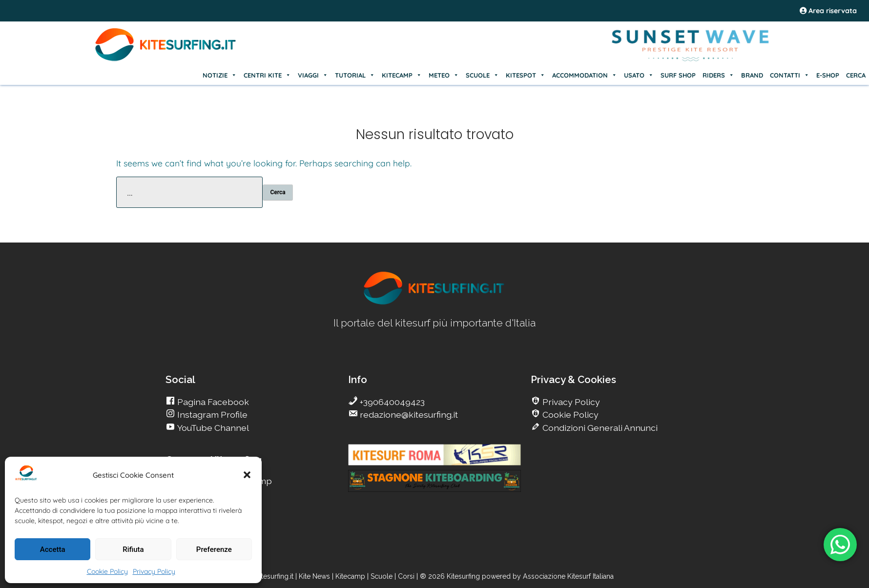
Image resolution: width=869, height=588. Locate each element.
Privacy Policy (154, 571)
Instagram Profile (211, 415)
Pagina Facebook (212, 402)
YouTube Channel (212, 428)
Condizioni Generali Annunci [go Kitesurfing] (599, 428)
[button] (247, 475)
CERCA (856, 75)
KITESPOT (526, 75)
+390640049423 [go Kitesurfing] (391, 402)
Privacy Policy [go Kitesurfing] (570, 402)
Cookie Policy (107, 571)
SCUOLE (482, 75)
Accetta (53, 549)
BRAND (752, 75)
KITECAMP (402, 75)
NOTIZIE (220, 75)
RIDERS (718, 75)
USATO (639, 75)
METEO (444, 75)
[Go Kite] (166, 60)
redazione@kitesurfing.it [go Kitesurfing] (408, 415)
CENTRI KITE (267, 75)
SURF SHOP (678, 75)
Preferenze (214, 549)
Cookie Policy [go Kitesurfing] (569, 415)
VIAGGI (313, 75)
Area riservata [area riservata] (828, 11)
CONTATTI (790, 75)
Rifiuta (133, 549)
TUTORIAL (355, 75)
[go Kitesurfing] (434, 303)
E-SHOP (828, 75)
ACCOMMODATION (585, 75)
